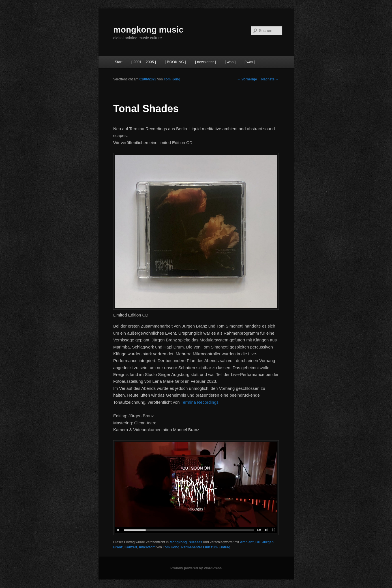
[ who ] (230, 62)
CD (258, 542)
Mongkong (178, 542)
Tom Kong (172, 79)
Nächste (270, 79)
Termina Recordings (200, 402)
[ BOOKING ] (175, 62)
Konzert (131, 547)
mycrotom (147, 547)
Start (118, 62)
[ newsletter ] (205, 62)
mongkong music (148, 30)
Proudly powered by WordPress (196, 568)
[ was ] (250, 62)
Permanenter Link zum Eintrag (206, 547)
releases (195, 542)
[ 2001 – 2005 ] (144, 62)
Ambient (247, 542)
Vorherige (247, 79)
